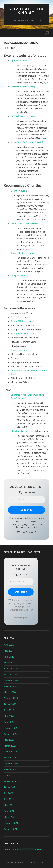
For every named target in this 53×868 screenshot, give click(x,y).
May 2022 (9, 740)
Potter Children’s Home (22, 321)
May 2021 (9, 805)
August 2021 (10, 787)
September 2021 (12, 781)
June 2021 (9, 799)
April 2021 (9, 811)
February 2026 (11, 668)
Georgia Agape (18, 191)
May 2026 (9, 651)
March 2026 (10, 662)
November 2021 (12, 769)
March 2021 (10, 817)
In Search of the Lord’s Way (23, 87)
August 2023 (10, 704)
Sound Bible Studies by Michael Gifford (28, 142)
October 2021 (11, 775)
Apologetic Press (19, 61)
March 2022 (10, 746)
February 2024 (11, 698)
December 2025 (11, 680)
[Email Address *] (26, 500)
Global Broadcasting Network (24, 116)
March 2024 (10, 692)
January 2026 (10, 674)
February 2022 (11, 751)
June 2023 (9, 710)
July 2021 (8, 793)
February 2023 (11, 728)
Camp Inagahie (18, 275)
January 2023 (10, 734)
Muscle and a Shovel (21, 431)
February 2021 (11, 823)
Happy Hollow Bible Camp (24, 333)
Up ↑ (44, 862)
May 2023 (9, 716)
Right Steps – (24, 223)
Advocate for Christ (26, 11)
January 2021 (10, 829)
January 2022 (10, 757)
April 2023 (9, 722)
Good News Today (20, 350)
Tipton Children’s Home (22, 253)
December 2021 (11, 763)
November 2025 (12, 686)
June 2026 (9, 645)
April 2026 (9, 657)
